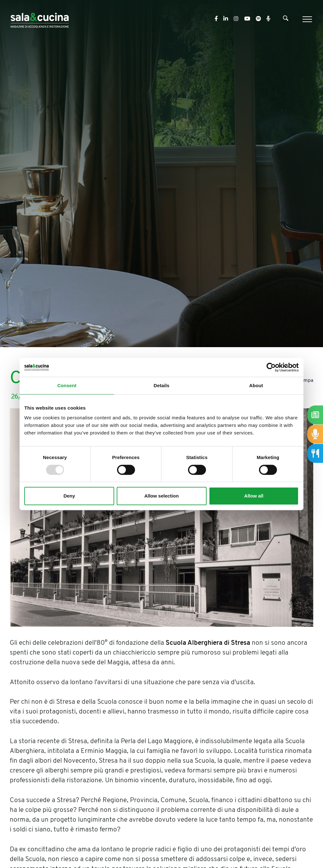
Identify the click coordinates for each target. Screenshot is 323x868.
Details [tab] (161, 385)
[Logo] (40, 19)
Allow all (254, 496)
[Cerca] (286, 20)
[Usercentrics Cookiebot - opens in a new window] (271, 367)
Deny (69, 496)
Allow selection (161, 496)
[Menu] (306, 19)
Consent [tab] (67, 385)
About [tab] (256, 385)
